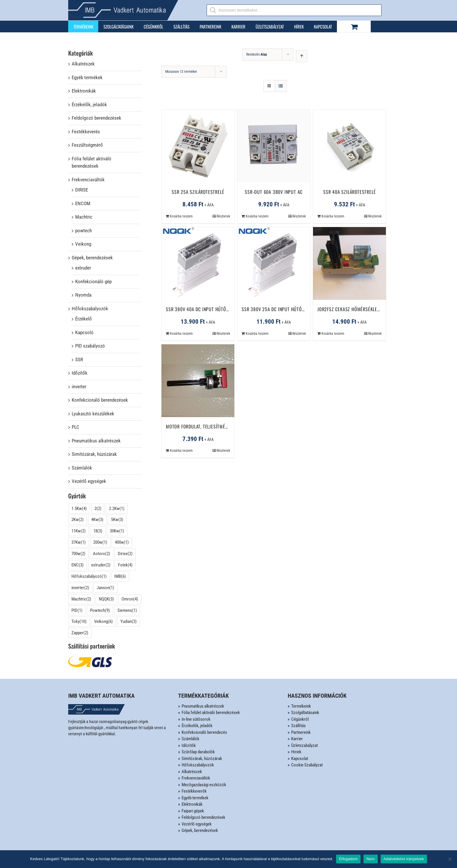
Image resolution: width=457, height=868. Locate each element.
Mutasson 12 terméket (181, 72)
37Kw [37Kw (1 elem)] (79, 542)
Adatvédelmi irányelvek (404, 859)
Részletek (223, 216)
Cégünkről (300, 719)
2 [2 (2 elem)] (98, 509)
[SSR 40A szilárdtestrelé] (349, 146)
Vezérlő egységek (89, 481)
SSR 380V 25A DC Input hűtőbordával (282, 309)
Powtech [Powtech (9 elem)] (100, 611)
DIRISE (82, 190)
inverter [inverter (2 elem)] (80, 588)
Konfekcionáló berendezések (100, 400)
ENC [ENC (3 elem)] (78, 565)
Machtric (84, 217)
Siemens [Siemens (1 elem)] (127, 611)
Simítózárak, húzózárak (94, 454)
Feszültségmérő (87, 145)
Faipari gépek (193, 811)
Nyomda (83, 295)
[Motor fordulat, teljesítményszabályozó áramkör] (198, 381)
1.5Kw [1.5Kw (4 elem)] (79, 509)
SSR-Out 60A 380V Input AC (274, 192)
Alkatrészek (83, 64)
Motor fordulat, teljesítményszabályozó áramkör (221, 426)
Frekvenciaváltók (88, 180)
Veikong (83, 244)
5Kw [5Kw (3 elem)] (117, 520)
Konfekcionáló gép (93, 281)
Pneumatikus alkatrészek (96, 441)
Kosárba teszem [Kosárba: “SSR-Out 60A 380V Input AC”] (257, 216)
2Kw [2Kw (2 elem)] (78, 520)
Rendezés (257, 54)
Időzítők (80, 373)
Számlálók (82, 468)
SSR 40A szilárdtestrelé (349, 192)
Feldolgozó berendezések (96, 118)
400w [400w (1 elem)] (122, 542)
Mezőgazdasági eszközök (204, 785)
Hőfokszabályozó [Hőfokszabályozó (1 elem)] (89, 576)
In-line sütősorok (196, 719)
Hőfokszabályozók (90, 309)
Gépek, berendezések (92, 258)
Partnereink (301, 732)
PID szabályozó (90, 346)
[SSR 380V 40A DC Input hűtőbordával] (198, 263)
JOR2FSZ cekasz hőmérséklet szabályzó (360, 309)
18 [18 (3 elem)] (98, 531)
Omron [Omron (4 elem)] (130, 599)
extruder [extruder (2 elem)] (101, 565)
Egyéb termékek (87, 77)
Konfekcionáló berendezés (204, 732)
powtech (84, 231)
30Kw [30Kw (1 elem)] (117, 531)
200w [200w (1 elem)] (100, 542)
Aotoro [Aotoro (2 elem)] (102, 554)
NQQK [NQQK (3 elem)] (106, 599)
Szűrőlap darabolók (198, 752)
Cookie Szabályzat (307, 765)
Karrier (297, 739)
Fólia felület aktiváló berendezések (92, 162)
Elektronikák (84, 91)
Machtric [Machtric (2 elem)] (81, 599)
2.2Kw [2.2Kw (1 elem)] (117, 509)
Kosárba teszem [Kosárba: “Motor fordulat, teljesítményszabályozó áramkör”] (181, 451)
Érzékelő (84, 319)
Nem (370, 859)
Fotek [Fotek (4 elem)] (125, 565)
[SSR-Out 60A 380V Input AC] (274, 146)
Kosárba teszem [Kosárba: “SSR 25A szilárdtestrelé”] (181, 216)
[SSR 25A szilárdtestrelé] (198, 146)
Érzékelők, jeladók (89, 104)
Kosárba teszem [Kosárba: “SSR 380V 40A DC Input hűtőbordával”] (181, 334)
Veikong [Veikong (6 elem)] (103, 622)
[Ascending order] (302, 56)
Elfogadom (348, 859)
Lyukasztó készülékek (93, 414)
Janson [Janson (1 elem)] (106, 588)
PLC (75, 427)
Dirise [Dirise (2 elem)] (125, 554)
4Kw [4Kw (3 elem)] (97, 520)
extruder (83, 268)
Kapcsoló (84, 332)
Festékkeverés (86, 132)
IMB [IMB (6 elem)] (120, 576)
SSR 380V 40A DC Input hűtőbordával (206, 309)
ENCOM (83, 203)
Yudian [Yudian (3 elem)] (129, 622)
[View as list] (281, 86)
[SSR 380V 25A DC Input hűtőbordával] (274, 263)
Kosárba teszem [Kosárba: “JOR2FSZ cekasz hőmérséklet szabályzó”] (333, 334)
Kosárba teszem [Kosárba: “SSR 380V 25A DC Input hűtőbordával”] (257, 334)
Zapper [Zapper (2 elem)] (80, 633)
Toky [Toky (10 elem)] (79, 622)
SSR (79, 359)
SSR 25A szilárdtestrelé (198, 192)
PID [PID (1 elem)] (77, 611)
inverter (79, 387)
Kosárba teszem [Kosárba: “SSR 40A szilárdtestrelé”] (333, 216)
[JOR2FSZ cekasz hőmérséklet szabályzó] (349, 263)
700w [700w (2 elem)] (78, 554)
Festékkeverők (194, 791)
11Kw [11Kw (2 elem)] (79, 531)
